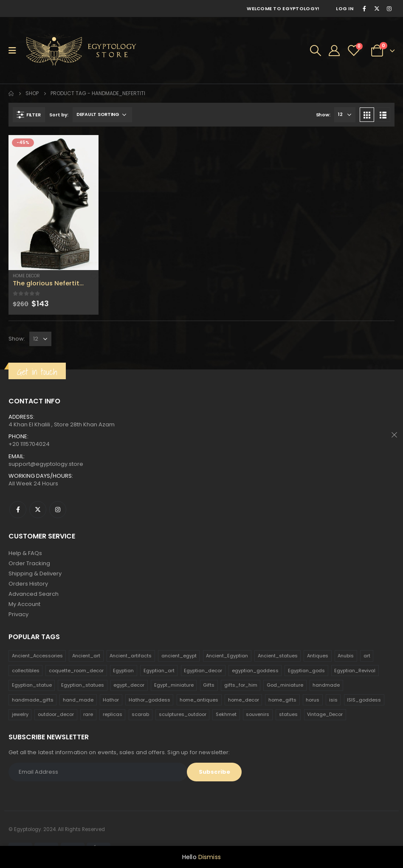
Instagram (58, 510)
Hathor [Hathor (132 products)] (111, 700)
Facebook (18, 510)
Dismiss (210, 857)
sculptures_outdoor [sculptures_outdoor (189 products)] (183, 714)
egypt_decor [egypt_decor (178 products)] (129, 685)
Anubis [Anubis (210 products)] (346, 656)
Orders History (28, 584)
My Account (24, 604)
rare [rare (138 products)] (88, 714)
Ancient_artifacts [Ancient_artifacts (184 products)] (131, 656)
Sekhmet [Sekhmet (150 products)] (226, 714)
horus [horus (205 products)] (313, 700)
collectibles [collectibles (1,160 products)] (26, 671)
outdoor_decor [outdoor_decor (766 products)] (56, 714)
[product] (54, 203)
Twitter (38, 510)
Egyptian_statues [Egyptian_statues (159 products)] (83, 685)
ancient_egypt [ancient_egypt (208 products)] (179, 656)
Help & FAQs (25, 553)
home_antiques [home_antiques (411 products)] (199, 700)
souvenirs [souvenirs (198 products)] (258, 714)
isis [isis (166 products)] (333, 700)
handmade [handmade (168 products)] (326, 685)
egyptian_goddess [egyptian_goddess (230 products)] (255, 671)
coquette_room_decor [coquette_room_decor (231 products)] (76, 671)
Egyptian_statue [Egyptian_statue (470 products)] (32, 685)
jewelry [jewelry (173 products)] (20, 714)
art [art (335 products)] (367, 656)
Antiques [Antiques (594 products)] (318, 656)
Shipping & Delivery (35, 573)
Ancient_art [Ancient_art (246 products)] (86, 656)
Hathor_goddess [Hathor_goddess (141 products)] (149, 700)
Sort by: (59, 115)
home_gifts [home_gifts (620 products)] (282, 700)
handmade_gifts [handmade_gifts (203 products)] (33, 700)
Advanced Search (34, 594)
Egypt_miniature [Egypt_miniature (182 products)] (174, 685)
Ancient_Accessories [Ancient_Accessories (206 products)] (37, 656)
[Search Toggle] (316, 51)
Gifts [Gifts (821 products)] (209, 685)
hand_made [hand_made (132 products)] (78, 700)
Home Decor (26, 276)
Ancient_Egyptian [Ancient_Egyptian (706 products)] (227, 656)
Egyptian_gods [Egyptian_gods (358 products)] (306, 671)
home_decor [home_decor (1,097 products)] (244, 700)
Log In (345, 8)
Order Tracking (29, 563)
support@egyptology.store (46, 464)
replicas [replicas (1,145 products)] (113, 714)
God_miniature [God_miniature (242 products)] (285, 685)
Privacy (18, 614)
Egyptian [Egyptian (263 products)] (123, 671)
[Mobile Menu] (15, 51)
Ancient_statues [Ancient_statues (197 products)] (278, 656)
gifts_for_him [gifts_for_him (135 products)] (241, 685)
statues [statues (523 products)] (288, 714)
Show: (323, 115)
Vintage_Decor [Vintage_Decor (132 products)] (325, 714)
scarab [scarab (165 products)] (140, 714)
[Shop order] (102, 115)
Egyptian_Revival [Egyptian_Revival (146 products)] (355, 671)
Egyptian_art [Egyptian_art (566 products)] (159, 671)
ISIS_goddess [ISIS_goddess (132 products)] (364, 700)
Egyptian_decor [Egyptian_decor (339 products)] (203, 671)
